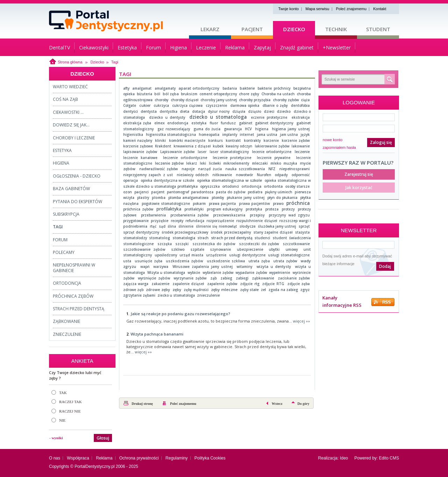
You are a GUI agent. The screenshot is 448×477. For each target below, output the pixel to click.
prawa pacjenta (222, 203)
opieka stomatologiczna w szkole (230, 180)
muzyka (290, 163)
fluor (214, 123)
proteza (272, 209)
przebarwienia (153, 215)
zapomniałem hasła (339, 147)
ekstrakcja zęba (137, 123)
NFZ (272, 169)
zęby (177, 289)
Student (378, 29)
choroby (162, 100)
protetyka (254, 209)
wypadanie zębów (251, 272)
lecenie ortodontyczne (272, 152)
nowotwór (244, 175)
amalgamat (142, 88)
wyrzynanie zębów (190, 278)
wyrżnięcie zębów (154, 278)
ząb (214, 278)
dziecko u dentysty (167, 117)
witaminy (244, 267)
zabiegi (242, 278)
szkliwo (178, 249)
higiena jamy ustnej (291, 129)
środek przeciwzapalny (231, 232)
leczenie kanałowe (140, 158)
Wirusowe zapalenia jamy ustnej (203, 267)
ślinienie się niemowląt (216, 226)
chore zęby (249, 94)
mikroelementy (236, 163)
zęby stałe (249, 290)
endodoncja (178, 123)
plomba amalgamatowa (188, 198)
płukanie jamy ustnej (246, 198)
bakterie (247, 88)
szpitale (197, 249)
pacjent (158, 192)
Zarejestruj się (359, 174)
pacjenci (142, 192)
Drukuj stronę (142, 404)
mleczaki (260, 163)
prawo (278, 203)
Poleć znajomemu (351, 9)
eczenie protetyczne (269, 117)
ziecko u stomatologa (176, 295)
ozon (128, 192)
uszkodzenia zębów (184, 261)
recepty (177, 221)
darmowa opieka (245, 105)
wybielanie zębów (218, 272)
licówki (215, 163)
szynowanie (220, 249)
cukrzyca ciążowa (187, 105)
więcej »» (302, 321)
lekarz (192, 163)
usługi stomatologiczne (289, 255)
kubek (218, 146)
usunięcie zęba (149, 261)
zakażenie (160, 284)
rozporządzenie (220, 221)
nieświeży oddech (193, 175)
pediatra (255, 192)
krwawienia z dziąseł (192, 146)
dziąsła (239, 111)
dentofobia (300, 105)
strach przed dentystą (232, 238)
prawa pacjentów (254, 203)
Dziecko (294, 29)
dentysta (149, 111)
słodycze (247, 226)
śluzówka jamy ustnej (277, 226)
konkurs (216, 140)
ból (157, 94)
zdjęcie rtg (250, 284)
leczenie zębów (169, 163)
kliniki (160, 140)
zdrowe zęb (133, 290)
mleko (276, 163)
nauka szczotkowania (245, 169)
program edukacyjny (225, 209)
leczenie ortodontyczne (185, 158)
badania (230, 88)
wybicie (194, 272)
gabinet (246, 123)
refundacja (195, 221)
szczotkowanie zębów (144, 249)
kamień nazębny (138, 140)
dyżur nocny (219, 111)
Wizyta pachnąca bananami (157, 334)
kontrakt (233, 140)
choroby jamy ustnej (219, 100)
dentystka (169, 111)
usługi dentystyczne (247, 255)
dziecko (284, 111)
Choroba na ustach (278, 94)
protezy (288, 209)
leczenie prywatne (274, 158)
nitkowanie (222, 175)
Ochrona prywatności (139, 458)
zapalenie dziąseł (188, 284)
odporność (301, 175)
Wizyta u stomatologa (166, 272)
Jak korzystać (359, 188)
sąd (162, 226)
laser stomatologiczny (229, 152)
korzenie (271, 140)
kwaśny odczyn (239, 146)
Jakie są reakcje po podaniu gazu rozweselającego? (180, 314)
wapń (145, 267)
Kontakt (380, 9)
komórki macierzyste (187, 140)
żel (264, 290)
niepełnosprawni (295, 169)
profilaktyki (194, 209)
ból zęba (171, 94)
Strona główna (70, 62)
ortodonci (231, 186)
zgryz (305, 290)
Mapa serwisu (317, 9)
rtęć (153, 226)
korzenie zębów (296, 140)
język (305, 134)
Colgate (130, 105)
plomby (218, 198)
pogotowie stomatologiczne (166, 203)
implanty (230, 134)
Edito (384, 458)
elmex (159, 123)
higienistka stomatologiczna (171, 134)
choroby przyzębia (255, 100)
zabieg (226, 278)
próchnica (298, 203)
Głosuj (103, 438)
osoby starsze (297, 186)
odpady (281, 175)
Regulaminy (177, 458)
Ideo (344, 458)
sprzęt (304, 226)
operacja (131, 180)
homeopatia (209, 134)
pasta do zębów (231, 192)
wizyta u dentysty (274, 267)
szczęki (182, 244)
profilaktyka (169, 209)
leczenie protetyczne (232, 158)
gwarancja (233, 129)
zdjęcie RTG (273, 284)
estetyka (199, 123)
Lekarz (210, 29)
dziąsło (255, 111)
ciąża (305, 100)
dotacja (199, 111)
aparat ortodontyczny (199, 88)
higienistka (133, 134)
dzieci (269, 111)
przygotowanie (136, 221)
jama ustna (267, 134)
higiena (262, 129)
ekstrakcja (301, 117)
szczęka (165, 244)
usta (127, 261)
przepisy (257, 215)
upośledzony (166, 255)
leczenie (302, 152)
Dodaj (385, 266)
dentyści (131, 111)
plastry (143, 198)
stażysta (302, 232)
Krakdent (163, 146)
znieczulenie (208, 295)
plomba (159, 198)
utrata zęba (259, 261)
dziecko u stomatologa (218, 117)
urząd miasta (191, 255)
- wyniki (56, 438)
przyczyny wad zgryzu (289, 215)
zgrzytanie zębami (139, 295)
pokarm (199, 203)
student (280, 238)
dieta (185, 111)
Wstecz (277, 404)
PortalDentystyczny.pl (95, 466)
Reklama (104, 458)
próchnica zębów (138, 209)
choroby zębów (286, 100)
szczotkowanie (296, 244)
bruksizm (189, 94)
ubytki (274, 249)
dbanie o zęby (275, 105)
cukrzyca (161, 105)
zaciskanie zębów (294, 278)
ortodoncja (251, 186)
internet (247, 134)
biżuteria (145, 94)
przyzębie (160, 221)
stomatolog (160, 238)
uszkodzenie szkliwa (226, 261)
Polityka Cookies (210, 458)
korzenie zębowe (138, 146)
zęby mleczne (224, 289)
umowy (292, 249)
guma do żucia (207, 129)
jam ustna (289, 134)
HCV (248, 129)
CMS (394, 458)
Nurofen (264, 175)
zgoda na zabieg (283, 290)
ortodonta (273, 186)
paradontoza (202, 192)
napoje (188, 169)
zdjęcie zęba (299, 284)
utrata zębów (285, 261)
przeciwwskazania (229, 215)
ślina (172, 226)
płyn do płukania (282, 198)
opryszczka (210, 186)
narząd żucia (210, 169)
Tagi (115, 62)
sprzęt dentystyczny (141, 232)
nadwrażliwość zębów (159, 169)
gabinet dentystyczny (274, 123)
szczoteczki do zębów (259, 244)
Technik (336, 29)
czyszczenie (216, 105)
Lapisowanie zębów (178, 152)
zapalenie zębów (222, 284)
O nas (55, 458)
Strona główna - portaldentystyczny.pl (119, 21)
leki (203, 163)
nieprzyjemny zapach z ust (148, 175)
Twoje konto (289, 9)
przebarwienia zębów (190, 215)
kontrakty (252, 140)
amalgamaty (165, 88)
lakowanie (301, 146)
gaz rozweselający (174, 129)
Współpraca (78, 458)
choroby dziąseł (185, 100)
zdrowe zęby (158, 289)
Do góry (303, 404)
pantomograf (178, 192)
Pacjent (252, 29)
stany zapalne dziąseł (273, 232)
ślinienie (186, 226)
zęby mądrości (196, 290)
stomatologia (184, 238)
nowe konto (332, 140)
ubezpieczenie (250, 249)
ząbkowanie (263, 278)
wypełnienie (280, 272)
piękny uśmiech (279, 192)
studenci (262, 238)
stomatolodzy (135, 238)
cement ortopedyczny (218, 94)
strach (203, 238)
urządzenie (216, 255)
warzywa (161, 267)
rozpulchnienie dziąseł (257, 221)
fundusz (228, 123)
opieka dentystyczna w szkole (168, 180)
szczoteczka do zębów (214, 244)
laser (202, 152)
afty (126, 88)
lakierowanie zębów (272, 146)
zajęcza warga (136, 284)
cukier (145, 105)
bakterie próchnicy (274, 88)
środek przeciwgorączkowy (185, 232)
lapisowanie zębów (140, 152)
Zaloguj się (381, 142)
